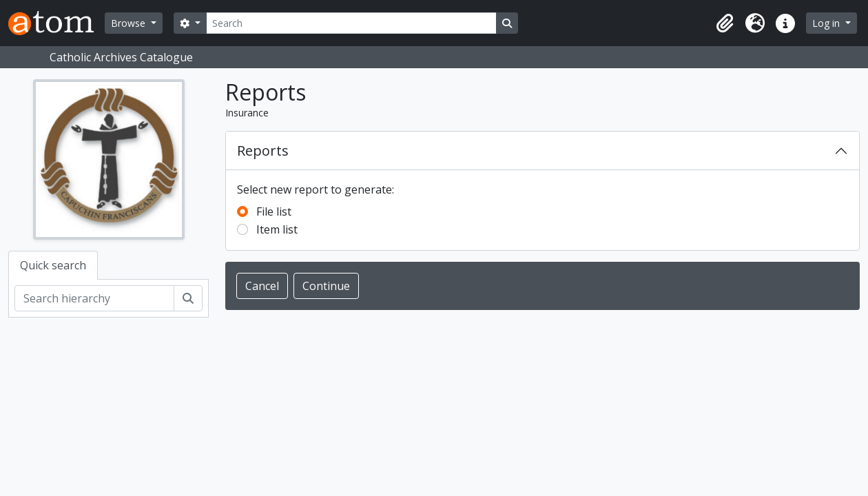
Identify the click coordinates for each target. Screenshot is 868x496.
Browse (130, 23)
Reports (263, 151)
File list (274, 211)
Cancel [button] (262, 286)
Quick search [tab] (53, 265)
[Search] (351, 23)
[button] (725, 23)
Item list (277, 229)
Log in (827, 23)
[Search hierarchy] (94, 298)
